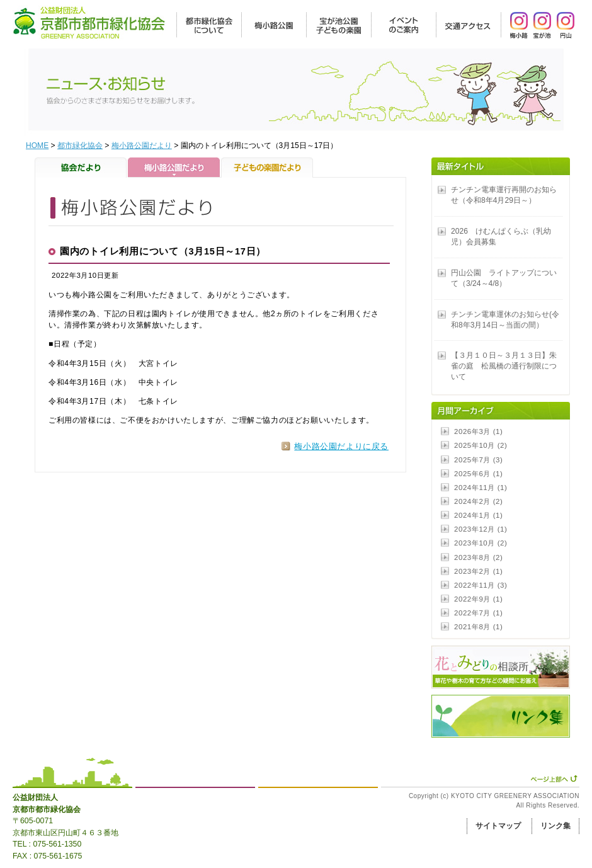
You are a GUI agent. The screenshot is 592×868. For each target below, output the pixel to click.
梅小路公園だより (142, 146)
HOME (37, 146)
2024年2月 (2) (478, 501)
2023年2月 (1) (478, 571)
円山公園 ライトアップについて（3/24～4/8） (504, 278)
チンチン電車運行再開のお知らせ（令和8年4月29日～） (504, 195)
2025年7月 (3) (478, 460)
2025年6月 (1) (478, 474)
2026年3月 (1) (478, 431)
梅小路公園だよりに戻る (341, 446)
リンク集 (555, 826)
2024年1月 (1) (478, 515)
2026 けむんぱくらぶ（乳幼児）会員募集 (501, 237)
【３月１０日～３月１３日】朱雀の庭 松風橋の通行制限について (504, 366)
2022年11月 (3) (481, 585)
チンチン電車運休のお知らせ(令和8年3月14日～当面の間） (505, 320)
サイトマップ (498, 826)
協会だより (81, 168)
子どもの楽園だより (267, 168)
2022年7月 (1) (478, 613)
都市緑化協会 (80, 146)
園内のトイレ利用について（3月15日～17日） (163, 251)
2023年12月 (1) (481, 529)
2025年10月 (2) (481, 445)
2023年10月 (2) (481, 543)
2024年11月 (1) (481, 488)
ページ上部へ (554, 779)
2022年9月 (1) (478, 599)
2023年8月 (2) (478, 557)
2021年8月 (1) (478, 627)
